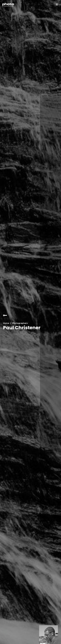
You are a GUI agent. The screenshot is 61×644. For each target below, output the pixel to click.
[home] (8, 5)
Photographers (20, 323)
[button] (56, 5)
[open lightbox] (49, 635)
